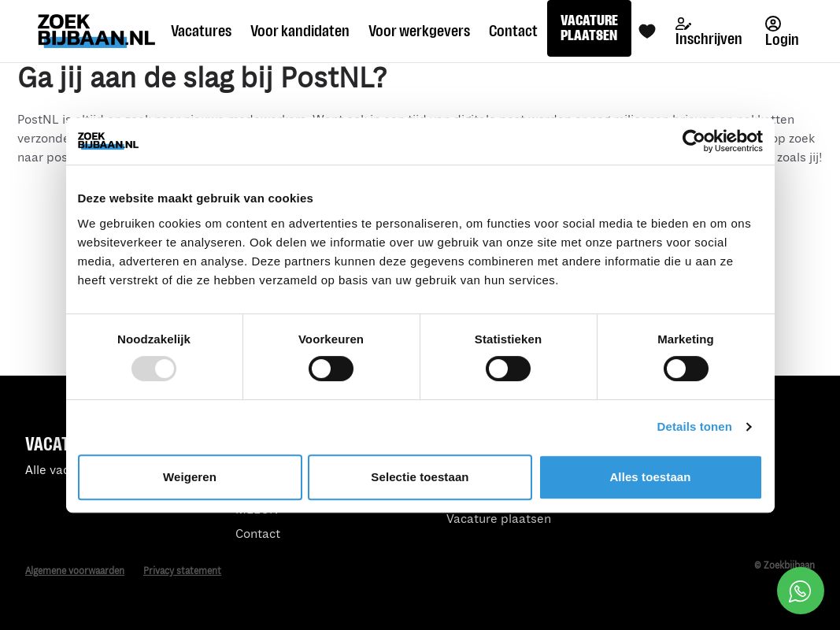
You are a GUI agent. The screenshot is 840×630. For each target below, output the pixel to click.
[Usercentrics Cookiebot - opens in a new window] (694, 141)
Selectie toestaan (420, 477)
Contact (258, 534)
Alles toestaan (650, 477)
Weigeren (190, 477)
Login (782, 32)
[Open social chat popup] (801, 591)
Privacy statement (182, 571)
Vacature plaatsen (499, 519)
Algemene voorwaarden (75, 571)
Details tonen (695, 426)
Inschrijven (709, 33)
